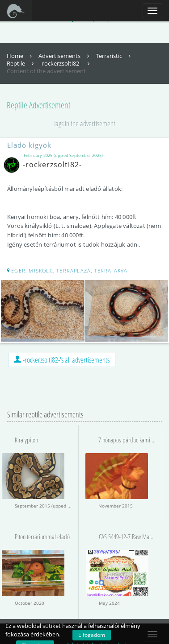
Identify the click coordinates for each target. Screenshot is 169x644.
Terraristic (114, 56)
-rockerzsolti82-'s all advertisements (62, 360)
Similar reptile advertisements (45, 414)
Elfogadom (92, 635)
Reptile (21, 63)
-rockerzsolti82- (66, 63)
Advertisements (65, 56)
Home (20, 56)
